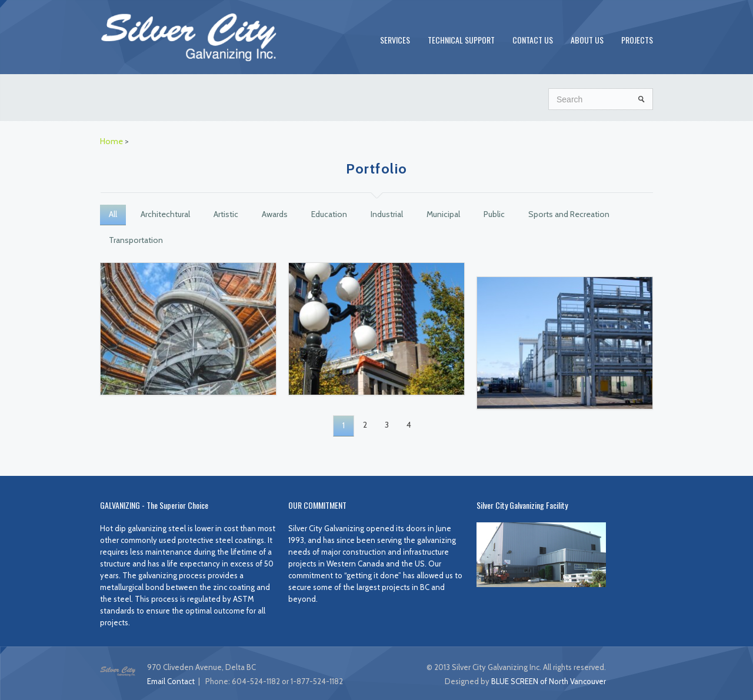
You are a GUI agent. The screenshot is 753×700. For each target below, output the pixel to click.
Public (494, 214)
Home (111, 141)
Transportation (136, 240)
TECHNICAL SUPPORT (461, 40)
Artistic (226, 214)
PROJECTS (637, 40)
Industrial (387, 214)
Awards (275, 214)
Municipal (443, 214)
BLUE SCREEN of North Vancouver (549, 681)
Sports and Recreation (569, 214)
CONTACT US (533, 40)
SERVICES (395, 40)
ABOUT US (587, 40)
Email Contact (171, 681)
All (113, 214)
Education (329, 214)
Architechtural (165, 214)
